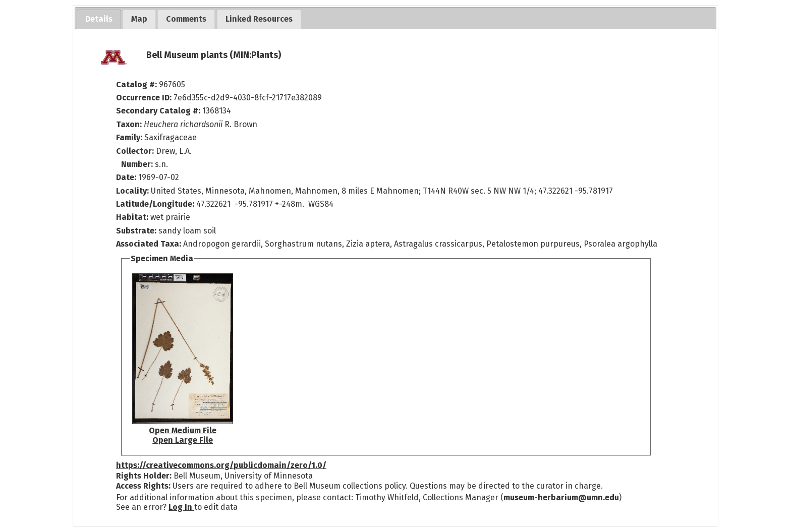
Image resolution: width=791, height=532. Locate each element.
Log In (181, 507)
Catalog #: (137, 84)
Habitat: (133, 217)
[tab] (99, 19)
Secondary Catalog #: (158, 111)
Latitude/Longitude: (155, 204)
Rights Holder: (144, 476)
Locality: (132, 191)
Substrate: (137, 231)
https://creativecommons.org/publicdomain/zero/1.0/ (221, 465)
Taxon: (129, 124)
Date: (126, 177)
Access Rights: (143, 486)
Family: (129, 137)
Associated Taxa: (150, 244)
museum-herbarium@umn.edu (561, 497)
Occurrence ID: (145, 98)
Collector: (136, 151)
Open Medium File (183, 430)
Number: (138, 164)
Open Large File (183, 440)
